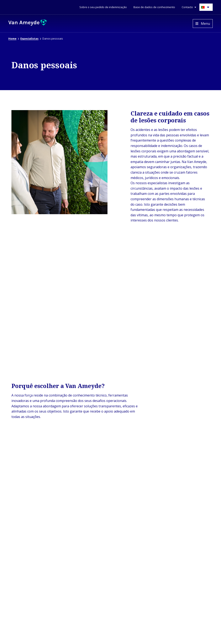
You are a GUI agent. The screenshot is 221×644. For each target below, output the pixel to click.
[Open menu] (203, 24)
